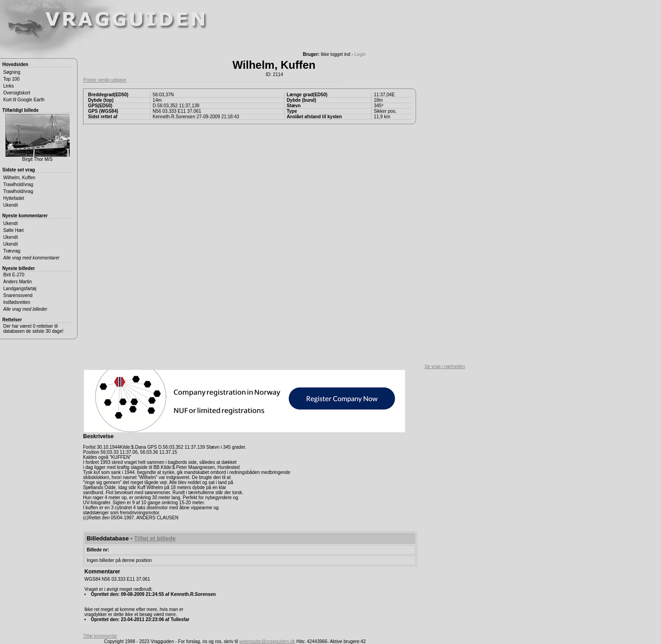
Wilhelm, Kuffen (19, 178)
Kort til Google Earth (24, 100)
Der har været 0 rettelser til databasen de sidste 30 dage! (33, 329)
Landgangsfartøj (20, 289)
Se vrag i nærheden (445, 366)
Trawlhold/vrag (18, 184)
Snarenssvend (18, 295)
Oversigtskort (17, 93)
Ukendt (11, 205)
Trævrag (12, 251)
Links (8, 86)
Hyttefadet (14, 198)
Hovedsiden (15, 64)
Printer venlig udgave (105, 80)
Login (360, 54)
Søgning (12, 72)
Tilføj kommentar (100, 636)
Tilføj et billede (155, 538)
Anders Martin (17, 282)
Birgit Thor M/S (38, 138)
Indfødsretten (17, 302)
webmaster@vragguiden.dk (267, 641)
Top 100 (11, 79)
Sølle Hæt (13, 230)
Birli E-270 (14, 275)
